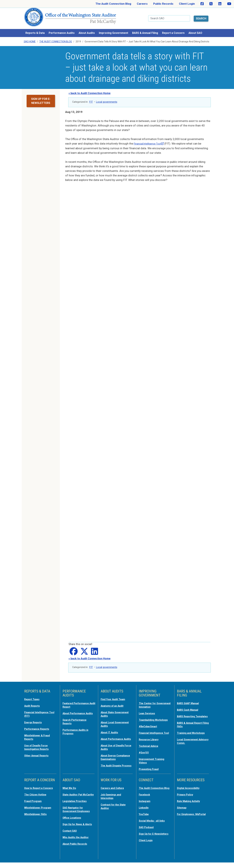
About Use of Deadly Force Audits (114, 745)
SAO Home (30, 38)
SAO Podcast (148, 830)
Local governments (107, 98)
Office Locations (74, 820)
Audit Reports (33, 701)
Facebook (145, 798)
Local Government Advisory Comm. (189, 739)
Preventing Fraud (150, 770)
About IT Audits (111, 727)
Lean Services (148, 709)
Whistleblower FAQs (37, 817)
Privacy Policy (186, 795)
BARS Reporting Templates (188, 713)
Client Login (187, 4)
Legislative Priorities (76, 804)
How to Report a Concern (35, 790)
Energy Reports (35, 717)
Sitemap (182, 807)
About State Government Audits (114, 709)
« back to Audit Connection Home (90, 89)
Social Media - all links (153, 823)
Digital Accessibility (190, 788)
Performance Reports (39, 724)
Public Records (163, 4)
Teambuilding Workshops (148, 717)
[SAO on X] (211, 4)
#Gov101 (145, 753)
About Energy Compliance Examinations (110, 756)
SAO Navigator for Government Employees (79, 812)
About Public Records (77, 849)
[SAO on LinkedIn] (220, 4)
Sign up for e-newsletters (41, 97)
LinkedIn (145, 811)
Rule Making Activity (190, 801)
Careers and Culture (114, 788)
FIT (91, 98)
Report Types (33, 695)
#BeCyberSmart (150, 725)
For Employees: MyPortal (187, 815)
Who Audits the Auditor (78, 843)
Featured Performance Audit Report (78, 700)
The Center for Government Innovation (155, 700)
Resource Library (150, 741)
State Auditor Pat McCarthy (74, 796)
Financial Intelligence (152, 139)
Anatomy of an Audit (114, 701)
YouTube (145, 817)
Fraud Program (34, 804)
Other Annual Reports (39, 749)
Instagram (146, 804)
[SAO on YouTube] (229, 4)
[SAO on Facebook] (202, 4)
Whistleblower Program (40, 811)
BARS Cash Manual (189, 705)
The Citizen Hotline (37, 798)
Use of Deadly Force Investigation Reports (39, 741)
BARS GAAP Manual (190, 699)
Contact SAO (71, 837)
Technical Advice (150, 747)
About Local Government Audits (114, 719)
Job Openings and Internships (113, 796)
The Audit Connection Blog (113, 4)
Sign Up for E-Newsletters (148, 838)
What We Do (71, 788)
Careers (142, 4)
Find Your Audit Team (115, 695)
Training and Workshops (193, 731)
